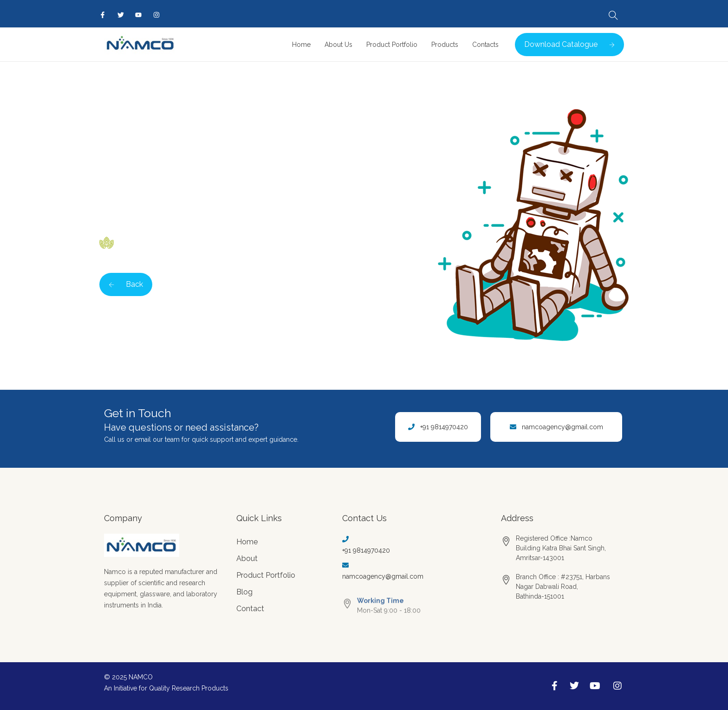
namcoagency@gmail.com (562, 427)
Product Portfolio (392, 45)
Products (445, 45)
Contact (250, 609)
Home (301, 45)
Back (126, 284)
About (247, 558)
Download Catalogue (569, 44)
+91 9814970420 (444, 427)
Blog (244, 592)
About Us (338, 45)
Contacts (485, 45)
